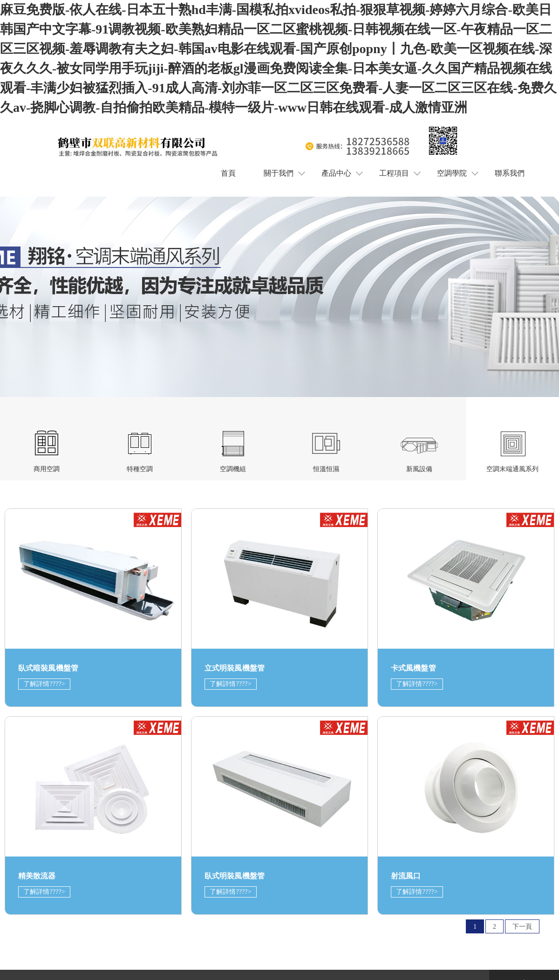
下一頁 (522, 927)
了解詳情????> (44, 684)
